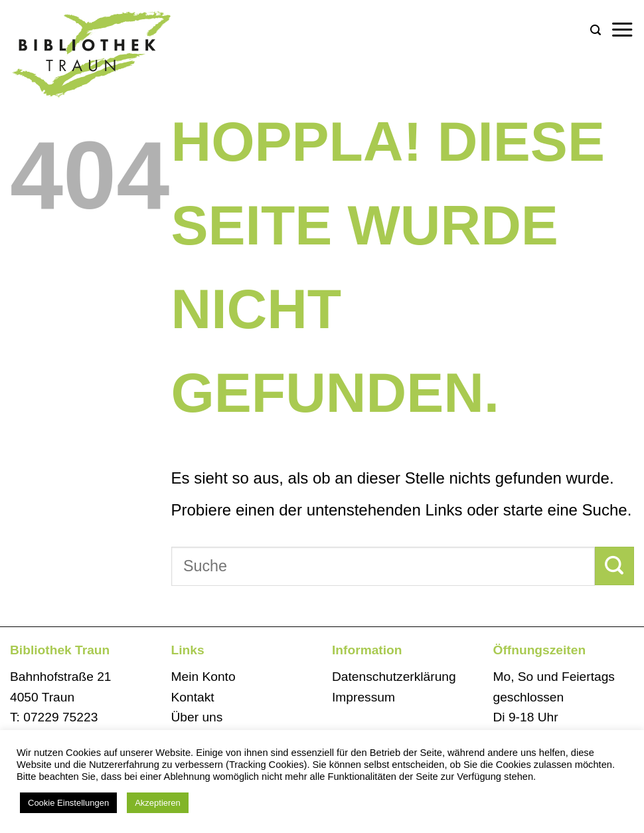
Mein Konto (203, 677)
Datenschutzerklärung (394, 677)
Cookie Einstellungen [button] (68, 803)
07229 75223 (60, 717)
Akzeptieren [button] (158, 803)
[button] (596, 30)
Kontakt (193, 697)
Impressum (363, 697)
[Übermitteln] (614, 566)
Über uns (197, 717)
